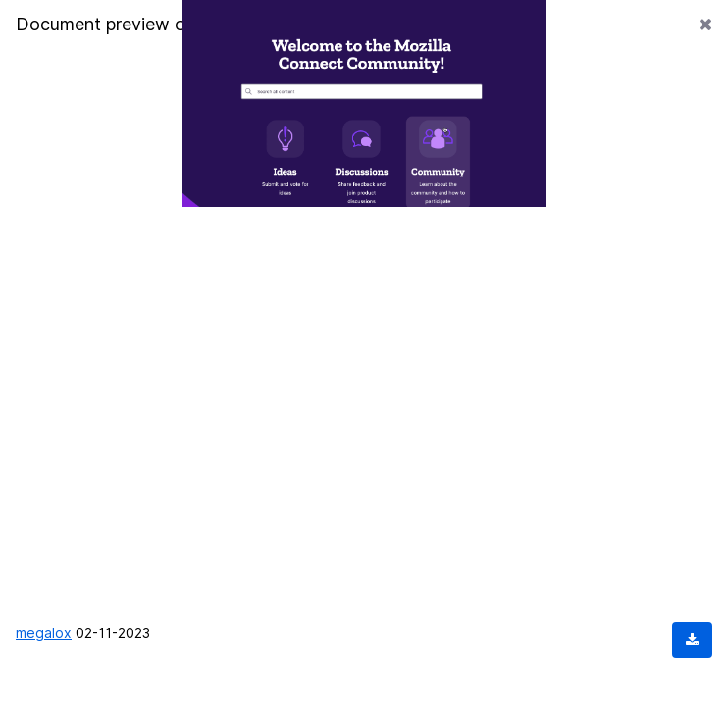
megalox (44, 633)
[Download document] (692, 640)
